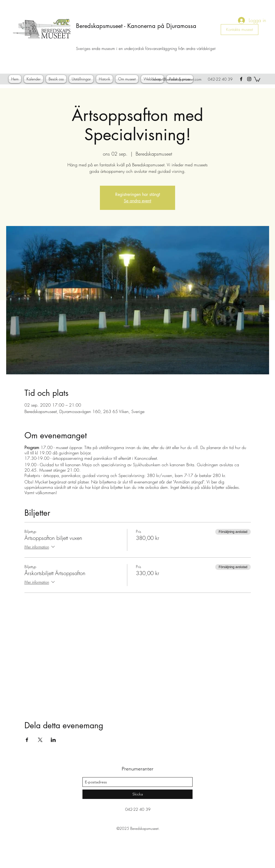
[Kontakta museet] (240, 30)
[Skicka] (137, 794)
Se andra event (137, 201)
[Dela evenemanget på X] (40, 740)
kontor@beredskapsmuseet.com (177, 79)
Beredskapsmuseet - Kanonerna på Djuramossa (136, 26)
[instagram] (249, 79)
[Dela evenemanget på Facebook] (27, 740)
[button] (257, 79)
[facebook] (241, 79)
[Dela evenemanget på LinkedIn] (53, 740)
